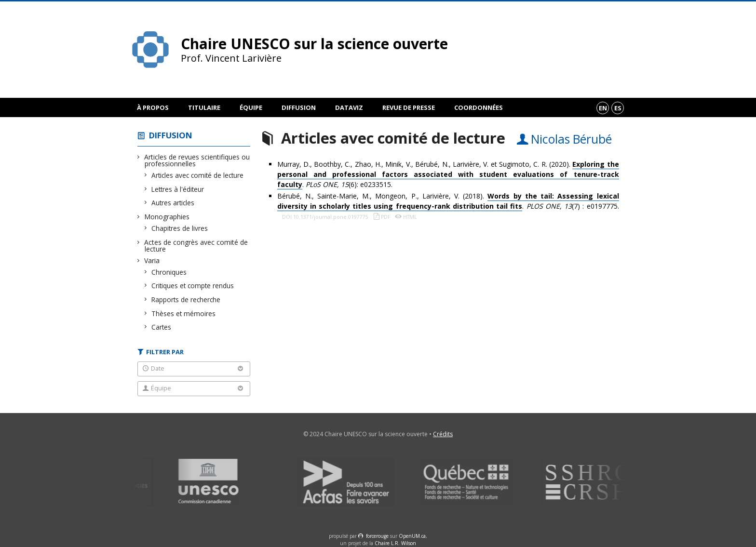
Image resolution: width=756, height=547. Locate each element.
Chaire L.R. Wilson (395, 543)
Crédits (443, 434)
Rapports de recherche (186, 300)
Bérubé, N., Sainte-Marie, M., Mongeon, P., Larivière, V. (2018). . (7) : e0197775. (448, 201)
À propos (153, 107)
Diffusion (299, 107)
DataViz (349, 107)
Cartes (162, 327)
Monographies (167, 217)
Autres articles (173, 203)
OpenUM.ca (412, 536)
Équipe (251, 107)
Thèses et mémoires (184, 314)
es (618, 108)
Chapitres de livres (180, 228)
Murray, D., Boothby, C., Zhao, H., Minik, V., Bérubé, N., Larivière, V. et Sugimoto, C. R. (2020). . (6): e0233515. (448, 174)
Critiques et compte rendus (193, 286)
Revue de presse (409, 107)
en (603, 108)
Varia (152, 260)
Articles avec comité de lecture (198, 175)
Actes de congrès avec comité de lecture (196, 246)
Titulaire (204, 107)
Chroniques (169, 272)
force (377, 536)
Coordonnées (479, 107)
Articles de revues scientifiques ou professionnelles (197, 160)
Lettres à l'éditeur (178, 189)
